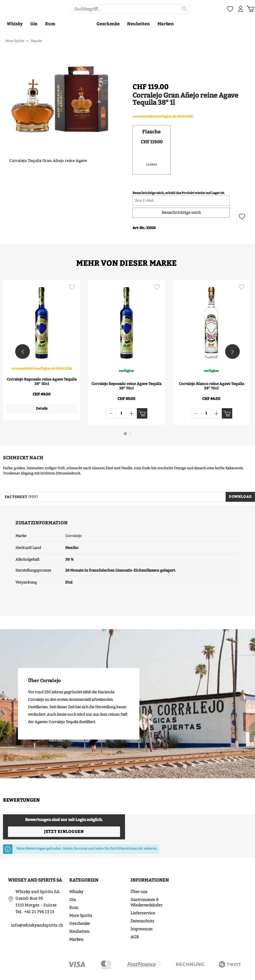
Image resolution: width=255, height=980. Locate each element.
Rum (74, 893)
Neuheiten (79, 917)
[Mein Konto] (239, 9)
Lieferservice (143, 899)
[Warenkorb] (250, 9)
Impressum (141, 915)
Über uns (139, 877)
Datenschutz (142, 907)
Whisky (76, 877)
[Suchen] (184, 9)
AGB (135, 922)
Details (40, 409)
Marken (76, 925)
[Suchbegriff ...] (126, 9)
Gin (73, 885)
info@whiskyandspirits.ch (37, 911)
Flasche (151, 132)
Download (240, 482)
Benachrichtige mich (181, 213)
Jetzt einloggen (64, 817)
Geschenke (80, 909)
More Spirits (81, 901)
